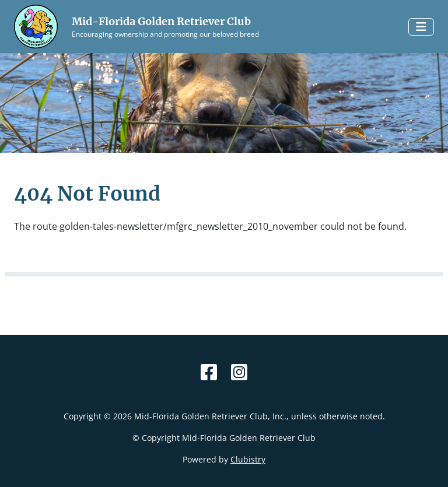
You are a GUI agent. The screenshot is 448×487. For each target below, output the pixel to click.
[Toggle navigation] (421, 27)
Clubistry (248, 459)
